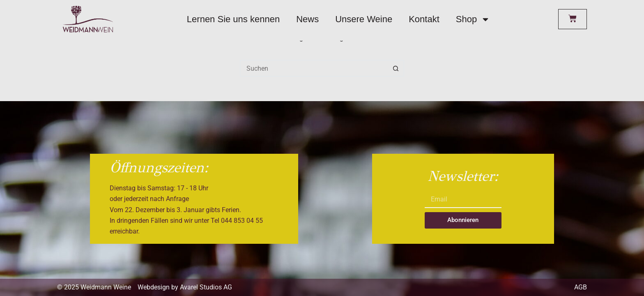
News (307, 19)
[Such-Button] (396, 68)
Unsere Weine (364, 19)
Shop (473, 19)
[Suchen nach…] (314, 68)
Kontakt (424, 19)
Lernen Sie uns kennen (233, 19)
